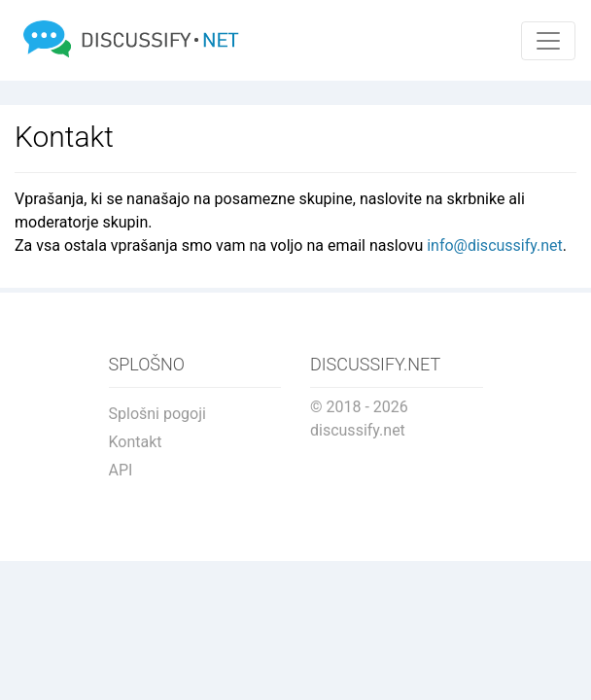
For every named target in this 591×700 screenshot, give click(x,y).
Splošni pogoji (157, 414)
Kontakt (136, 442)
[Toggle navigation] (548, 41)
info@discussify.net (495, 245)
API (121, 470)
